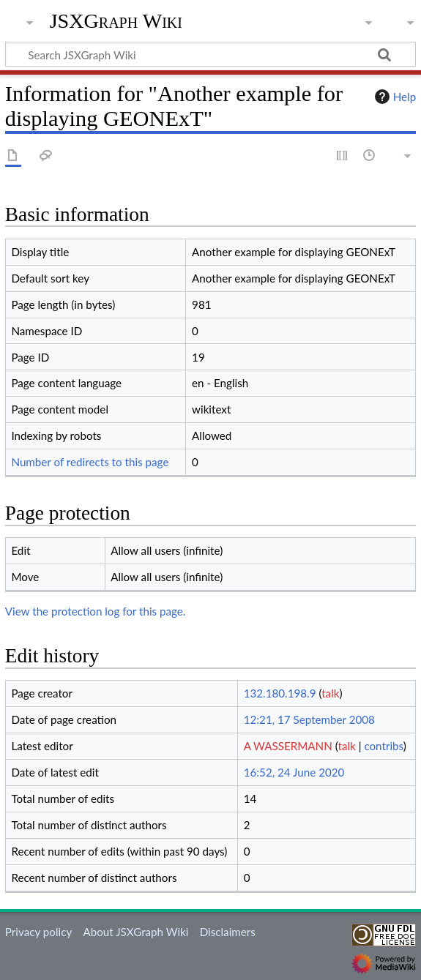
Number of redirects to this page (90, 462)
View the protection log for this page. (96, 611)
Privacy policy (38, 932)
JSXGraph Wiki (116, 21)
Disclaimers (228, 932)
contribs (383, 746)
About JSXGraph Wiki (135, 932)
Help (394, 97)
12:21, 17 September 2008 (309, 719)
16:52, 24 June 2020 (294, 772)
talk (330, 693)
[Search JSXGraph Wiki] (210, 54)
